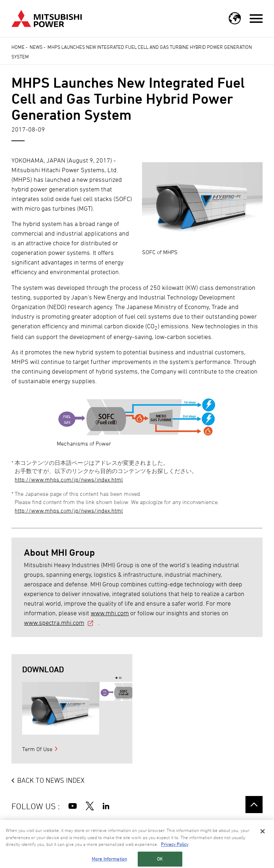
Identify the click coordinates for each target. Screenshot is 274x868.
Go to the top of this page (254, 805)
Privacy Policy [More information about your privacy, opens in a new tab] (175, 856)
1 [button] (117, 678)
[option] (61, 708)
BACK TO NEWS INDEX (51, 780)
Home (18, 47)
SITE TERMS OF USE (59, 827)
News (36, 47)
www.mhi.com (110, 613)
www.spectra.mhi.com (54, 623)
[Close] (263, 843)
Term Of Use (37, 749)
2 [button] (120, 678)
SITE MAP (21, 827)
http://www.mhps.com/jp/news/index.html (69, 479)
